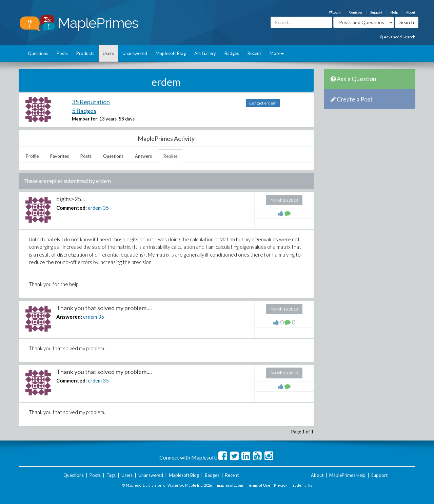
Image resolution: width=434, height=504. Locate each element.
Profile (32, 156)
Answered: (69, 317)
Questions (38, 53)
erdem (95, 208)
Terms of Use (259, 485)
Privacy (281, 485)
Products (85, 53)
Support (376, 12)
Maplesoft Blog (171, 53)
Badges (232, 53)
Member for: (85, 119)
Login (335, 12)
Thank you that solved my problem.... (104, 308)
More (277, 53)
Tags (111, 475)
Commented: (72, 208)
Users (108, 53)
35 (106, 208)
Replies (171, 156)
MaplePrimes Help (347, 475)
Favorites (60, 156)
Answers (143, 156)
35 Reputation (91, 102)
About (411, 12)
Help (394, 12)
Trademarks (302, 485)
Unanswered (135, 53)
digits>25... (71, 199)
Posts (62, 53)
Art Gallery (205, 53)
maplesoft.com (230, 485)
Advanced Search (398, 37)
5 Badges (84, 111)
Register (356, 12)
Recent (254, 53)
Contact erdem (263, 103)
